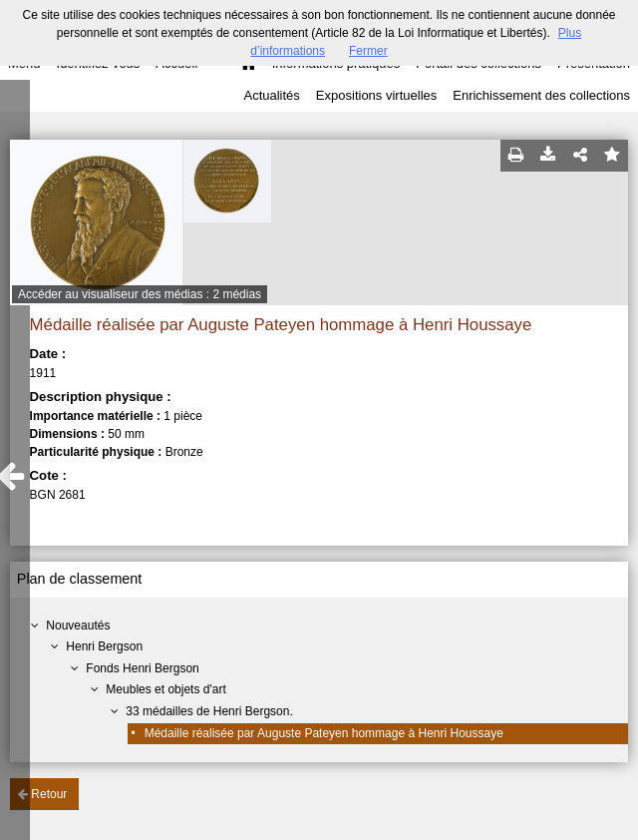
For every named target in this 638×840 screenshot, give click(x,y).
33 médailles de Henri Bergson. (209, 711)
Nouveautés (78, 626)
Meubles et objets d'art (165, 689)
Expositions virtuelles (376, 95)
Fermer (368, 51)
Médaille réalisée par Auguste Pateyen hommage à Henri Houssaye (324, 733)
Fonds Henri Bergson (142, 668)
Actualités (271, 95)
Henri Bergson (104, 646)
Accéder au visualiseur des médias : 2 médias (140, 294)
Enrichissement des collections (541, 95)
